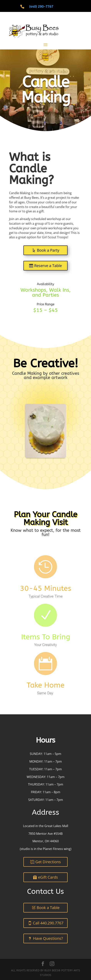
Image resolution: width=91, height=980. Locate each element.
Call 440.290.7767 (48, 923)
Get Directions (48, 862)
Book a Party (48, 250)
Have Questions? (48, 938)
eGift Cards (48, 877)
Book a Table (48, 908)
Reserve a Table (48, 266)
